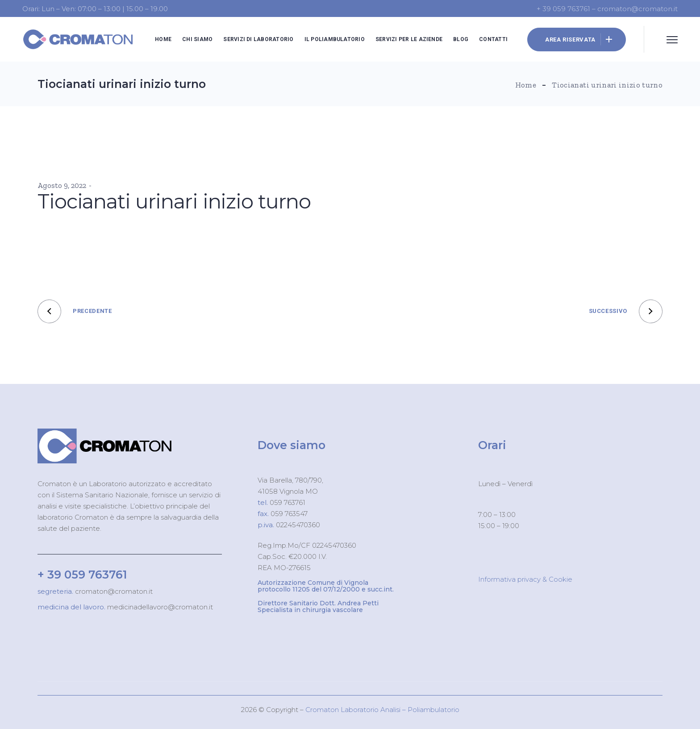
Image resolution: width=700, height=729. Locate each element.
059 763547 (289, 514)
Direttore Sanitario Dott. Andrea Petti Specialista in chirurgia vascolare (318, 606)
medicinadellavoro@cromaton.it (159, 607)
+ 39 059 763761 (82, 575)
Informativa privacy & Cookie (525, 579)
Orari (492, 445)
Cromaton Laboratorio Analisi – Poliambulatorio (382, 710)
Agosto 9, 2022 (62, 185)
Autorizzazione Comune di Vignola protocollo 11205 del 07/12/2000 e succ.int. (326, 586)
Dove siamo (292, 445)
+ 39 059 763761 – (567, 9)
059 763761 (287, 502)
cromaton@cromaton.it (113, 591)
